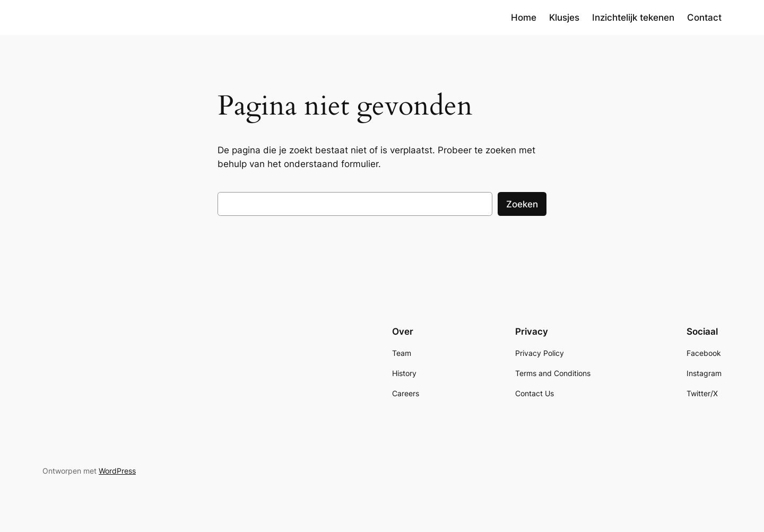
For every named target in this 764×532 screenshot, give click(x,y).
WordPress (117, 471)
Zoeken (522, 204)
